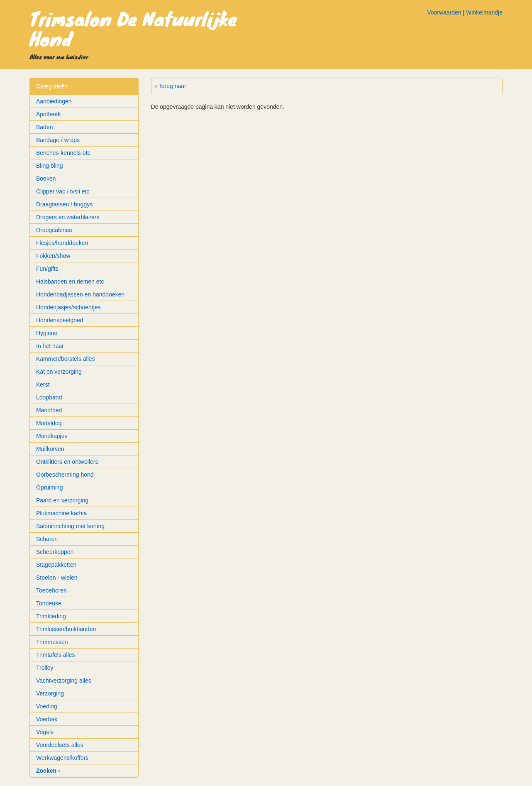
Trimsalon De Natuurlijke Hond (133, 28)
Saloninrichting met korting (70, 526)
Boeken (46, 179)
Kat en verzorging (59, 372)
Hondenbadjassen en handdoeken (80, 294)
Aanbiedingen (54, 101)
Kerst (43, 384)
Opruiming (50, 487)
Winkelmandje (484, 12)
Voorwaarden (444, 12)
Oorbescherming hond (65, 475)
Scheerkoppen (55, 552)
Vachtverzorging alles (64, 681)
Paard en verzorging (62, 500)
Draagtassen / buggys (64, 204)
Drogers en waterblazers (68, 217)
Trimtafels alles (56, 655)
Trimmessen (52, 642)
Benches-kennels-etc (63, 153)
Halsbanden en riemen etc (70, 282)
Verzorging (50, 693)
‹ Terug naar (171, 86)
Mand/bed (49, 410)
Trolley (45, 668)
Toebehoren (51, 590)
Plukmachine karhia (61, 513)
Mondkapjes (52, 436)
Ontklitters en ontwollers (67, 462)
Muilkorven (50, 449)
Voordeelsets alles (60, 745)
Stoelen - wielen (57, 578)
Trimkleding (51, 616)
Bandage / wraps (58, 140)
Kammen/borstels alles (66, 359)
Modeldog (49, 423)
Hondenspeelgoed (60, 320)
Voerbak (47, 719)
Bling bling (50, 166)
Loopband (49, 397)
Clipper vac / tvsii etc (63, 191)
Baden (44, 127)
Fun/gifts (47, 269)
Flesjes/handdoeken (62, 243)
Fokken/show (53, 256)
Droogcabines (54, 230)
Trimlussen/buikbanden (66, 629)
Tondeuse (49, 603)
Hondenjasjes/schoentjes (68, 307)
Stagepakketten (56, 565)
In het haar (50, 346)
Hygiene (47, 333)
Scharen (47, 539)
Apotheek (48, 114)
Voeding (47, 706)
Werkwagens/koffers (62, 758)
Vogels (45, 732)
